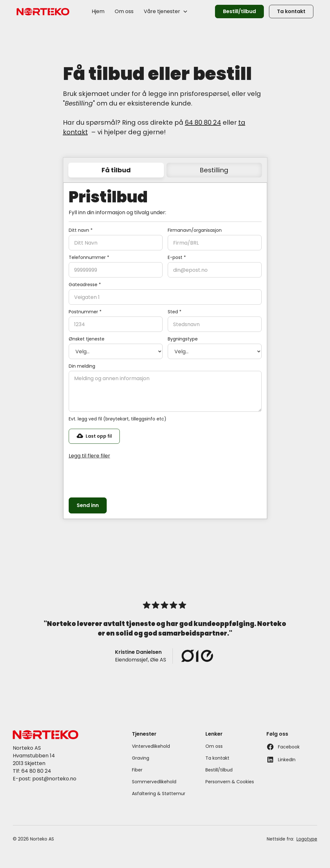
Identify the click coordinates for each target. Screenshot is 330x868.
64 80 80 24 (203, 122)
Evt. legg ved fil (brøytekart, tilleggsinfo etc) (118, 419)
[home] (43, 12)
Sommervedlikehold (154, 782)
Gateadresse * (85, 285)
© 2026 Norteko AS (33, 839)
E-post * (177, 257)
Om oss (124, 11)
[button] (166, 12)
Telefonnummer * (89, 257)
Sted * (175, 312)
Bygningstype (183, 339)
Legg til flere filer (89, 456)
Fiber (137, 770)
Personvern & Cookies (230, 782)
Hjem (98, 11)
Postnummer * (85, 312)
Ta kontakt (291, 11)
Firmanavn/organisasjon (195, 230)
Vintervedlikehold (151, 746)
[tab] (116, 170)
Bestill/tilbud (239, 11)
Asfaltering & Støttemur (159, 794)
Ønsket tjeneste (87, 339)
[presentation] (117, 477)
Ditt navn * (81, 230)
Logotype (307, 839)
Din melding (82, 366)
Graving (141, 758)
